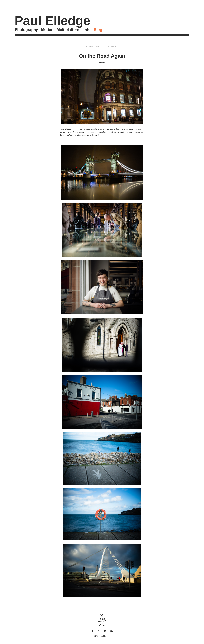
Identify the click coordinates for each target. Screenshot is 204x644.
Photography (26, 30)
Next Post (110, 46)
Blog (98, 30)
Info (87, 30)
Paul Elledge (52, 21)
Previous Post (94, 46)
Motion (47, 30)
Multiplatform (69, 30)
